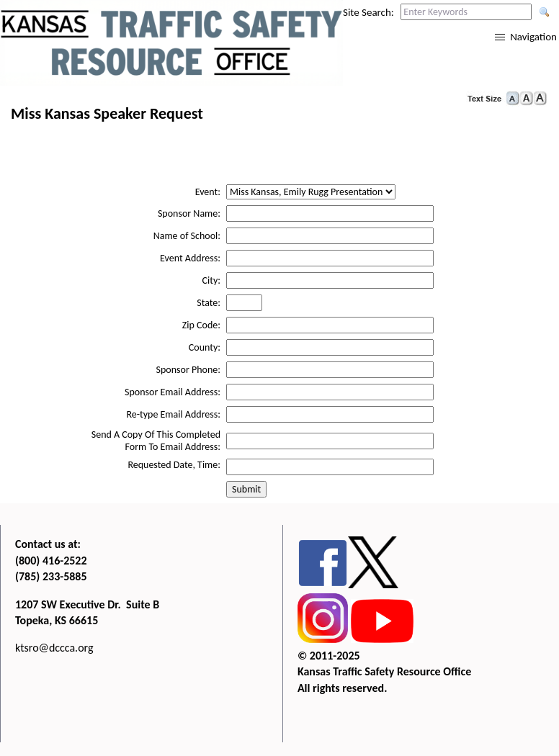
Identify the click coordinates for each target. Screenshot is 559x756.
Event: (208, 192)
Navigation (533, 37)
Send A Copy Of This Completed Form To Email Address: (156, 441)
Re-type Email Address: (173, 414)
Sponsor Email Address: (173, 392)
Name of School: (187, 236)
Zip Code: (201, 325)
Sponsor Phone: (188, 370)
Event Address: (190, 258)
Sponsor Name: (189, 213)
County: (205, 347)
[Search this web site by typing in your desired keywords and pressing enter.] (466, 12)
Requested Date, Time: (174, 465)
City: (211, 280)
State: (209, 303)
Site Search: (368, 12)
